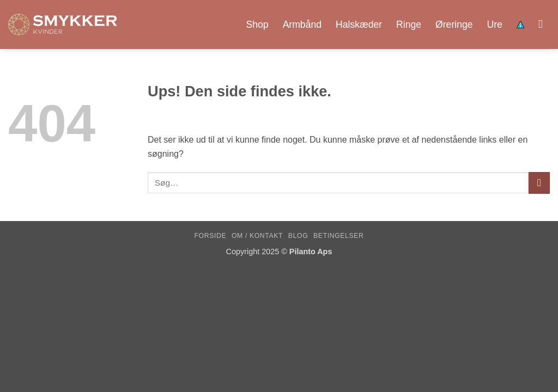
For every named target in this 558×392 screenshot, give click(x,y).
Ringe (409, 24)
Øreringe (454, 24)
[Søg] (544, 24)
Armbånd (302, 24)
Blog (298, 236)
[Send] (539, 183)
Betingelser (338, 236)
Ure (495, 24)
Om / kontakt (257, 236)
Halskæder (359, 24)
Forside (211, 236)
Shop (257, 24)
